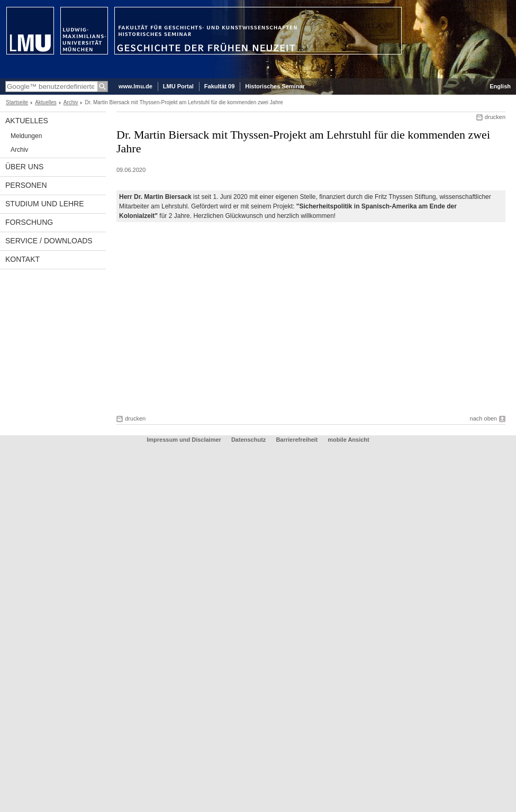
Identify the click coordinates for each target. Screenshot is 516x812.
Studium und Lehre (45, 204)
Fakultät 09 (219, 86)
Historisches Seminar (275, 86)
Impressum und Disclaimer (184, 440)
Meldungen (26, 136)
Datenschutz (248, 440)
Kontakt (22, 259)
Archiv (71, 102)
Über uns (24, 167)
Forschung (29, 222)
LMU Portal (178, 86)
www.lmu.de (135, 86)
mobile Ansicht (348, 440)
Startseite (17, 102)
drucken (495, 117)
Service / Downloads (49, 241)
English (500, 86)
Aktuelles (46, 102)
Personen (26, 185)
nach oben (483, 418)
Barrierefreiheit (297, 440)
